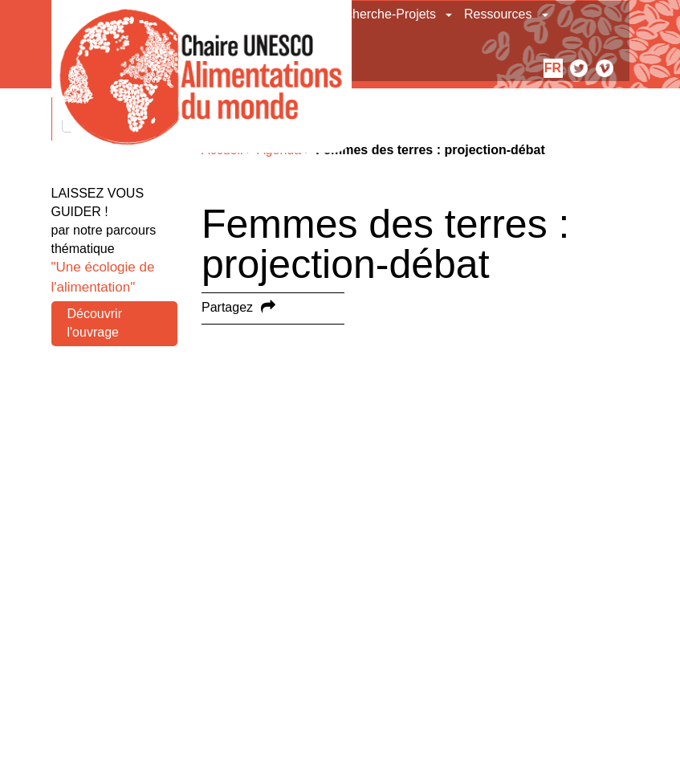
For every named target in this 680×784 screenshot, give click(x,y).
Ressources (498, 14)
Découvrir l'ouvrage (95, 323)
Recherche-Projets (383, 14)
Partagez (227, 307)
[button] (450, 14)
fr (553, 68)
